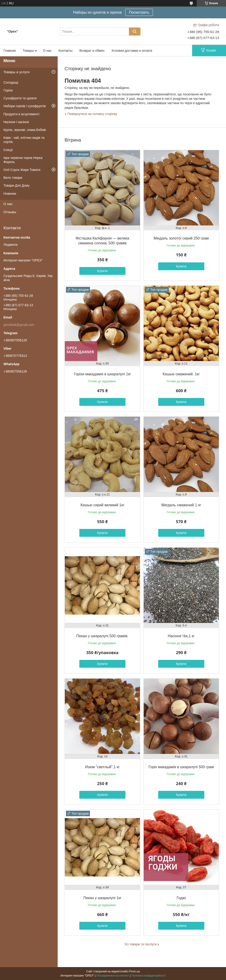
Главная (10, 51)
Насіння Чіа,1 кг (181, 636)
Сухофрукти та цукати (20, 98)
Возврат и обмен (92, 51)
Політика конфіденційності (149, 976)
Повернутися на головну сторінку (92, 114)
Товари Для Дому (16, 185)
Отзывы (10, 212)
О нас (47, 51)
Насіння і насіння (16, 122)
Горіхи (8, 90)
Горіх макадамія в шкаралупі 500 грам (181, 767)
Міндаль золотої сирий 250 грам (181, 238)
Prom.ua (135, 971)
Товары (28, 51)
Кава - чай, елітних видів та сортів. (24, 140)
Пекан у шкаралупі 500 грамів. (102, 636)
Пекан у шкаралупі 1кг (103, 898)
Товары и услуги (16, 72)
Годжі (181, 898)
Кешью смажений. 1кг (181, 374)
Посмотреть (139, 12)
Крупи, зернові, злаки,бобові (25, 130)
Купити (103, 271)
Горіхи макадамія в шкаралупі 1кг (102, 374)
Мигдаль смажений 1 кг (181, 505)
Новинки (10, 194)
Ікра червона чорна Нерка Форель (23, 160)
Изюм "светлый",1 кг (102, 767)
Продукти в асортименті (21, 114)
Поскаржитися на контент (113, 976)
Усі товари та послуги (141, 944)
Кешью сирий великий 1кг (102, 505)
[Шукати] (135, 32)
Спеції (8, 150)
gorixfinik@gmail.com (19, 325)
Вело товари (13, 178)
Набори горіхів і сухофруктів (25, 106)
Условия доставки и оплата (132, 51)
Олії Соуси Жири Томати (22, 170)
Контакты (65, 51)
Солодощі (11, 82)
